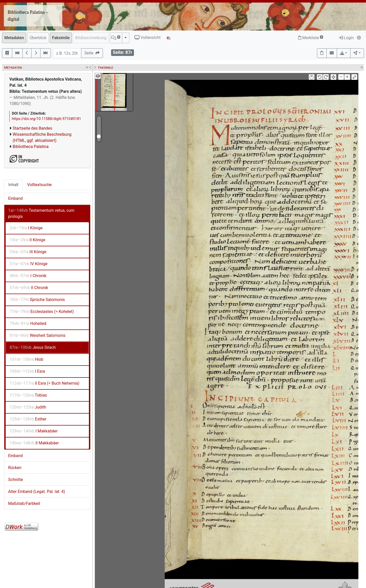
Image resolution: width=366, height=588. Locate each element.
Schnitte (16, 480)
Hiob (27, 359)
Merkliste (311, 38)
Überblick (38, 38)
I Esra (27, 371)
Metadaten (14, 38)
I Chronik (28, 276)
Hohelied (28, 323)
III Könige (28, 252)
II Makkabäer (34, 443)
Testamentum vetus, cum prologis (41, 213)
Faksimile (61, 38)
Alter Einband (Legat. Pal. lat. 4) (37, 492)
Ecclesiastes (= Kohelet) (42, 312)
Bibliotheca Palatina (31, 147)
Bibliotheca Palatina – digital (28, 16)
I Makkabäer (34, 431)
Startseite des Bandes (33, 128)
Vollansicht (148, 37)
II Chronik (29, 288)
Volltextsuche (39, 185)
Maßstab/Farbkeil (24, 503)
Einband (15, 198)
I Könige (26, 228)
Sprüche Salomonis (37, 300)
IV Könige (29, 264)
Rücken (15, 468)
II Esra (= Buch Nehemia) (44, 383)
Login (346, 38)
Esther (28, 419)
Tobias (28, 395)
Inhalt (13, 185)
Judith (28, 407)
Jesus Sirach (33, 347)
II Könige (27, 240)
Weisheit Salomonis (38, 335)
